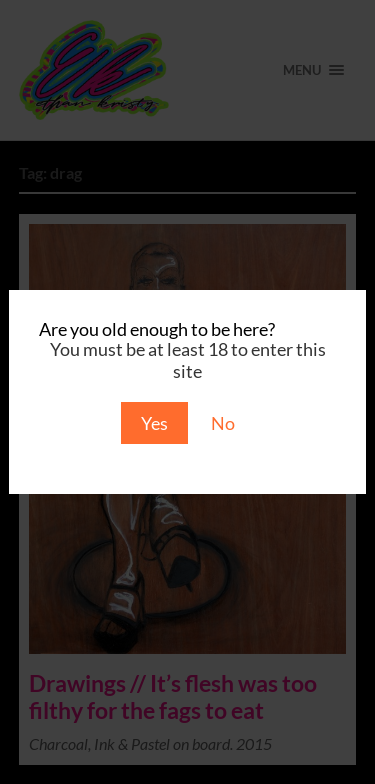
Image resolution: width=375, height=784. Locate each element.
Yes (154, 423)
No (223, 423)
